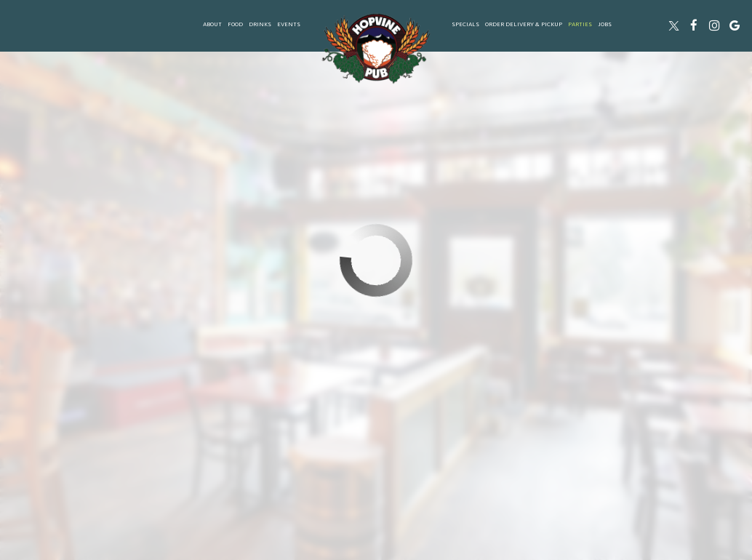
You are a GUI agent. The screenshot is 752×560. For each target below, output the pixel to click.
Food (235, 25)
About (212, 25)
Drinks (260, 25)
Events (289, 25)
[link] (376, 48)
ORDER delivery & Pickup (524, 25)
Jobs (605, 25)
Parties (580, 25)
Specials (465, 25)
